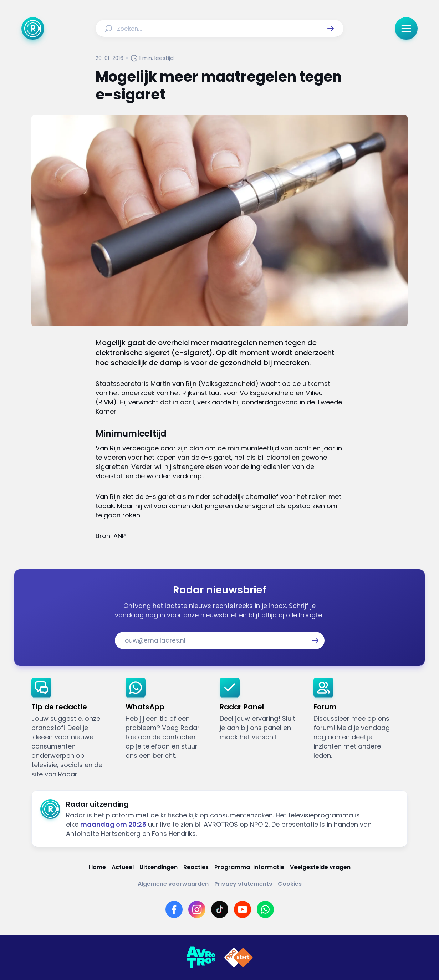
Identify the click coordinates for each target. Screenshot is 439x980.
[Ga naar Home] (33, 29)
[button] (331, 29)
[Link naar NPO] (239, 958)
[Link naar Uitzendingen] (159, 867)
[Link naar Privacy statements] (243, 884)
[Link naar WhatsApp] (265, 909)
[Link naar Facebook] (174, 909)
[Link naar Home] (97, 867)
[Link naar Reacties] (196, 867)
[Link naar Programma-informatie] (249, 867)
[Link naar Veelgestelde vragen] (320, 867)
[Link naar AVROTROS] (201, 958)
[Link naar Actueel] (123, 867)
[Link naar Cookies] (290, 884)
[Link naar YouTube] (243, 909)
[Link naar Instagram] (197, 909)
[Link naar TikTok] (220, 909)
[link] (73, 728)
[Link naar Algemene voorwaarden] (173, 884)
